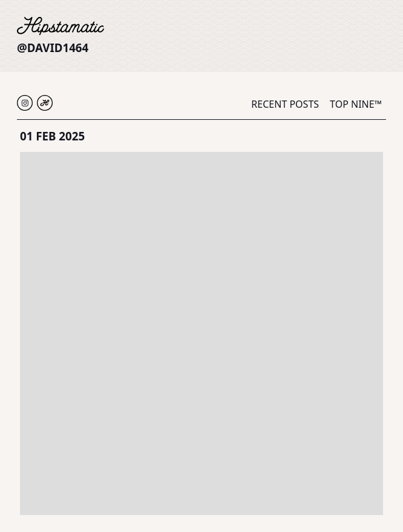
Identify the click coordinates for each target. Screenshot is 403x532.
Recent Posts (285, 104)
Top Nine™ (356, 104)
